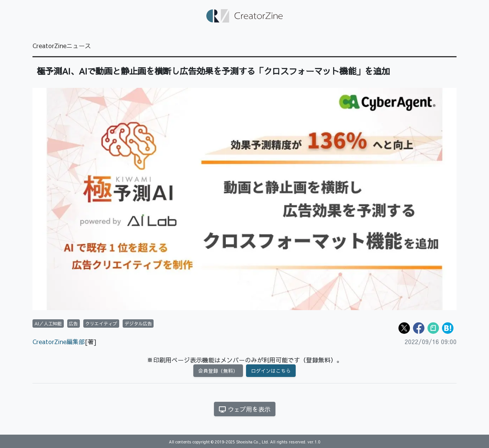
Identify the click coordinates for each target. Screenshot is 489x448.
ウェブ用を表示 (245, 409)
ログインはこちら (271, 371)
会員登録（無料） (218, 371)
